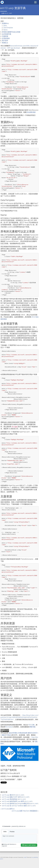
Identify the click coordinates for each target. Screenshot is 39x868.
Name (5, 30)
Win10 (6, 13)
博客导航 (32, 727)
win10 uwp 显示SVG (9, 795)
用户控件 (5, 40)
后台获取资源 (31, 112)
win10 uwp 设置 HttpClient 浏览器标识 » (25, 811)
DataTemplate (8, 28)
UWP (10, 13)
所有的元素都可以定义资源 (11, 32)
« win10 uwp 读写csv (8, 809)
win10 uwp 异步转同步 (10, 799)
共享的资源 (6, 38)
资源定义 (5, 43)
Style (5, 26)
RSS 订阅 (31, 725)
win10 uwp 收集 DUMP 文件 (11, 797)
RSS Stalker (9, 727)
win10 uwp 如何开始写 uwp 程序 (13, 801)
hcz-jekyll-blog (35, 857)
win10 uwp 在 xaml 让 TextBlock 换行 (15, 806)
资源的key (5, 23)
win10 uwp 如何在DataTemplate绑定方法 (16, 804)
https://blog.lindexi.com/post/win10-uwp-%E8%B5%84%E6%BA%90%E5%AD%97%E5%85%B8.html (19, 717)
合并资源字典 (7, 34)
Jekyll (25, 857)
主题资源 (5, 36)
